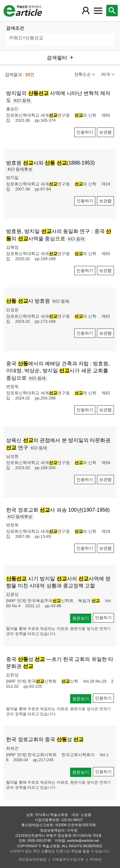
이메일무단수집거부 (68, 859)
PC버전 (96, 859)
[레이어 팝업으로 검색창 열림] (112, 11)
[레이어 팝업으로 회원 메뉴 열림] (86, 11)
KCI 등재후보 (20, 169)
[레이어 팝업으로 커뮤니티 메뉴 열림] (98, 11)
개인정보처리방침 (32, 859)
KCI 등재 (22, 101)
